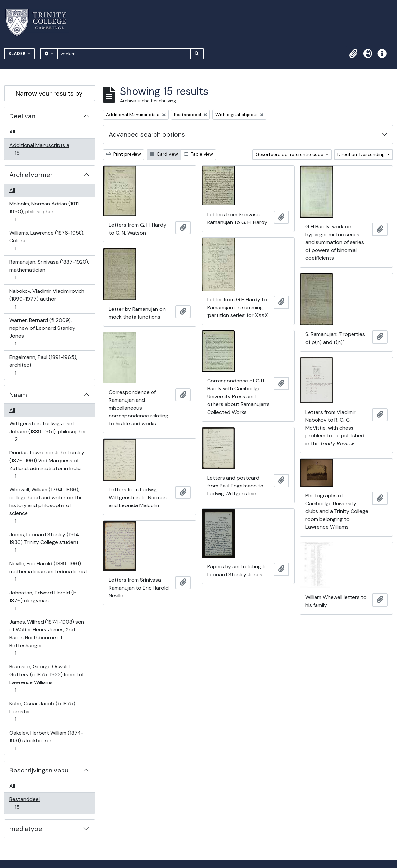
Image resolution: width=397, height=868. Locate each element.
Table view (198, 154)
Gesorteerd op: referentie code (290, 154)
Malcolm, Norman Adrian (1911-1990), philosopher (45, 212)
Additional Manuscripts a (39, 149)
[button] (353, 54)
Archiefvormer (31, 175)
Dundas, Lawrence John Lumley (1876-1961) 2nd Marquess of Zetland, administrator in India (47, 464)
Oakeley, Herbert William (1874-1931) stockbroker (46, 741)
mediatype (26, 829)
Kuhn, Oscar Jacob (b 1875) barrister (42, 711)
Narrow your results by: (50, 93)
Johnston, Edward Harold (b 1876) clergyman (43, 601)
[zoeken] (124, 54)
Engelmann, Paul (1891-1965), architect (43, 365)
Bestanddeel (24, 803)
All (12, 132)
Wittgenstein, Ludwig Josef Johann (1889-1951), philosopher (48, 431)
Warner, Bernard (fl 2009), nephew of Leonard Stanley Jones (42, 332)
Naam (18, 395)
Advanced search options (147, 134)
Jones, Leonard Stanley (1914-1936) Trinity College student (45, 542)
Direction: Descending (362, 154)
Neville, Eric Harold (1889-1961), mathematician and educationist (48, 571)
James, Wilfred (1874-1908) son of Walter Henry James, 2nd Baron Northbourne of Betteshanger (47, 638)
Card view (164, 154)
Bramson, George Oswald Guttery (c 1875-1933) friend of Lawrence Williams (46, 678)
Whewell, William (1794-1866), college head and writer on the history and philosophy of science (46, 505)
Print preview (124, 154)
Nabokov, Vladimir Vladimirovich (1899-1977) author (47, 299)
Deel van (22, 116)
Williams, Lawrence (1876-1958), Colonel (47, 241)
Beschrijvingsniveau (39, 770)
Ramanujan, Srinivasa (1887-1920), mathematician (49, 270)
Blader (18, 53)
